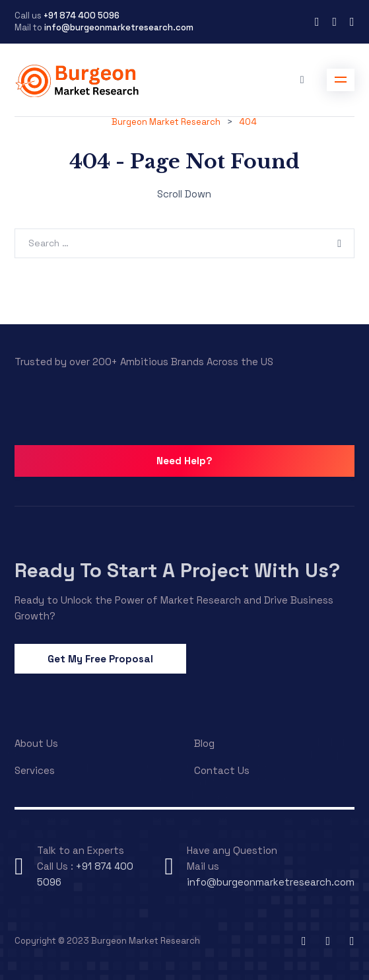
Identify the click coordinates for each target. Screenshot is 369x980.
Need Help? (184, 461)
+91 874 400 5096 (81, 16)
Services (35, 770)
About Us (36, 743)
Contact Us (222, 770)
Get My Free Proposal (100, 659)
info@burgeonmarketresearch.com (119, 27)
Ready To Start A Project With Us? (177, 570)
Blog (204, 743)
